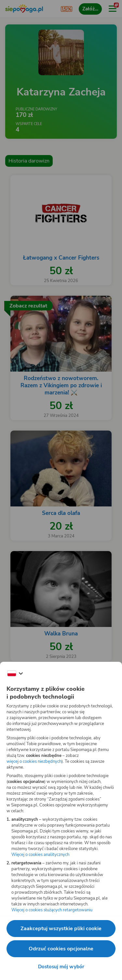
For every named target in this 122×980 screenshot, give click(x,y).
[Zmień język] (15, 674)
